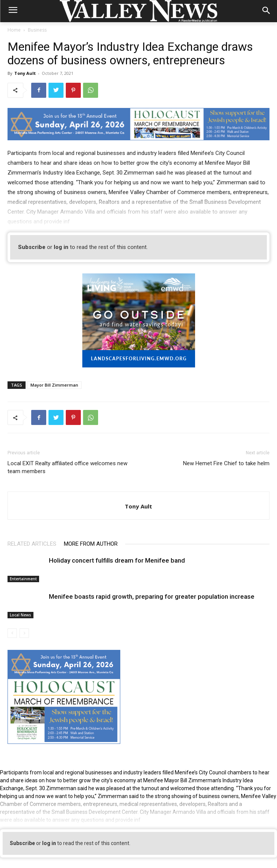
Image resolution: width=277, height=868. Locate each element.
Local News (20, 615)
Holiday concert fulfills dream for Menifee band (117, 560)
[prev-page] (12, 633)
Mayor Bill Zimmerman (54, 385)
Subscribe (32, 247)
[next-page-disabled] (24, 633)
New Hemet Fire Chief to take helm (226, 463)
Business (37, 30)
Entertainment (23, 579)
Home (14, 30)
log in (61, 247)
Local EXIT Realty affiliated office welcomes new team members (67, 467)
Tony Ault (25, 73)
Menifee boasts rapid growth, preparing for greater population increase (152, 596)
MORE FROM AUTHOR (91, 544)
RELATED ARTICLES (32, 544)
